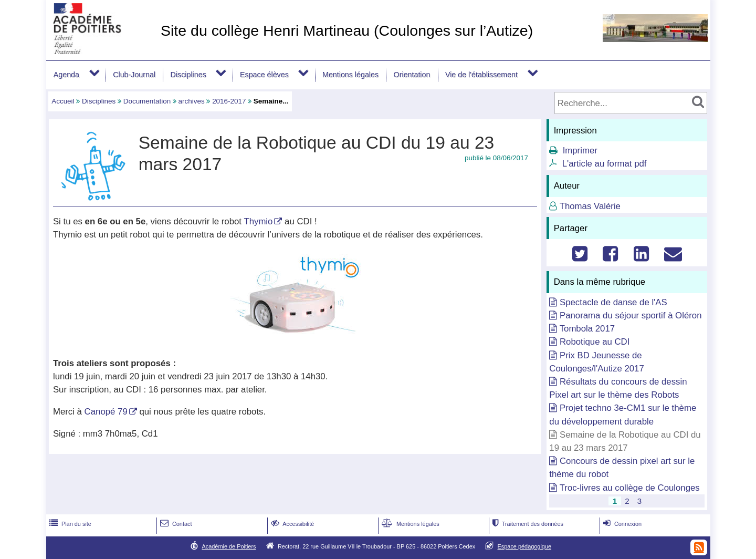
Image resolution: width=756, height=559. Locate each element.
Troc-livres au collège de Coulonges (630, 488)
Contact (175, 524)
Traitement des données (527, 524)
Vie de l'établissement (481, 75)
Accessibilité (292, 524)
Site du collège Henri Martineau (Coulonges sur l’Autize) (347, 30)
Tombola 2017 (587, 329)
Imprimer (580, 151)
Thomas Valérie (590, 206)
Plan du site (69, 524)
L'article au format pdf (605, 164)
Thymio (258, 221)
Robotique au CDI (595, 342)
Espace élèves (264, 75)
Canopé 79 (106, 412)
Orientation (412, 75)
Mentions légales (350, 75)
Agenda (66, 75)
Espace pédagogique (525, 546)
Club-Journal (134, 75)
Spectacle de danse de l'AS (613, 302)
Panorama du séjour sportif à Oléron (631, 315)
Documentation (147, 101)
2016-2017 (229, 101)
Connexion (621, 524)
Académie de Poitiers (229, 546)
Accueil (63, 101)
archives (192, 101)
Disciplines (188, 75)
